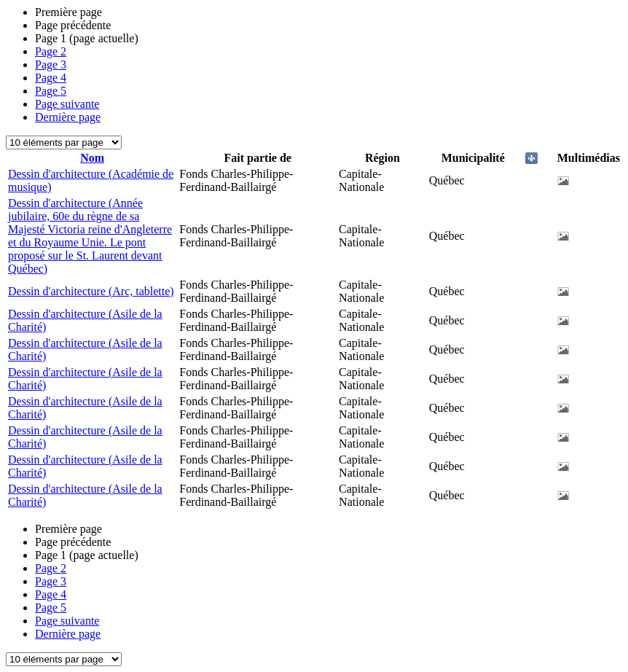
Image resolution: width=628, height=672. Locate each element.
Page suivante (67, 104)
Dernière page (68, 117)
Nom (92, 158)
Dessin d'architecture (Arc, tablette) (91, 291)
